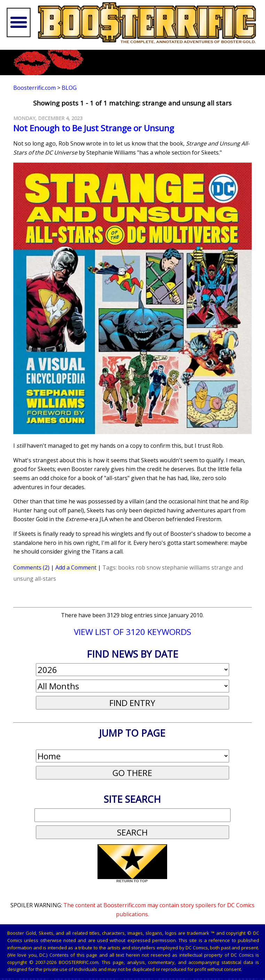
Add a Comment (76, 567)
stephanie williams (186, 567)
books (126, 567)
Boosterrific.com (34, 88)
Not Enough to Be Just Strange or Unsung (94, 128)
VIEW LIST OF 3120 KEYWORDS (132, 632)
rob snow (148, 567)
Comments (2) (31, 567)
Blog (69, 88)
